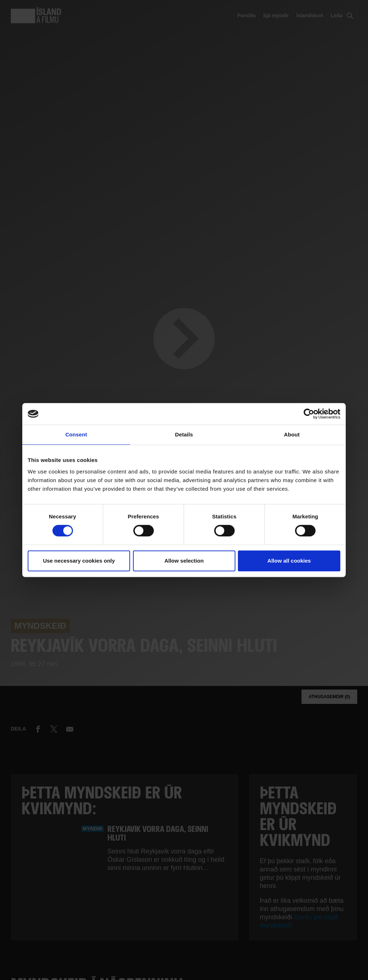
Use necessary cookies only (79, 561)
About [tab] (292, 434)
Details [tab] (184, 434)
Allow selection (184, 561)
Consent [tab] (76, 434)
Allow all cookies (289, 561)
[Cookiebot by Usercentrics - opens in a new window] (309, 414)
